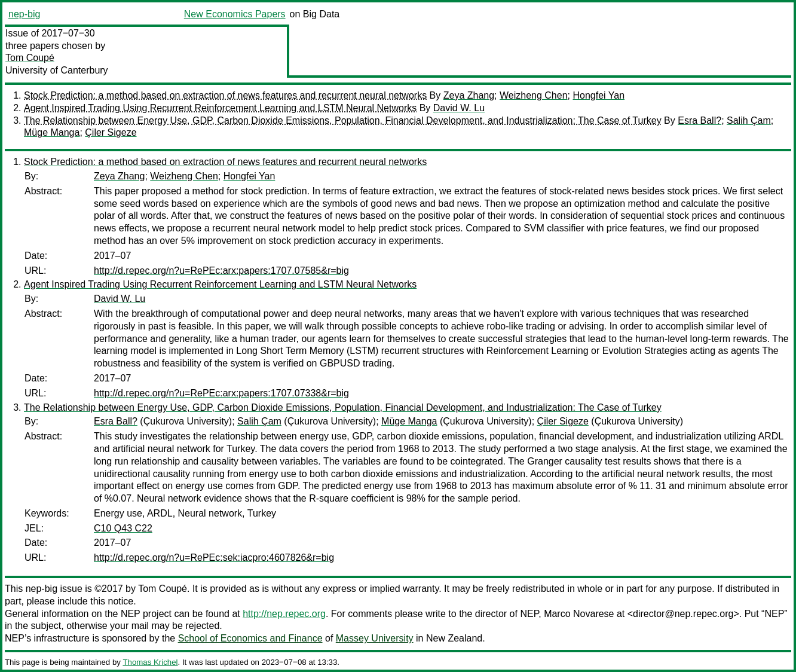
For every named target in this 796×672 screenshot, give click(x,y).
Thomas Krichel (150, 662)
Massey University (375, 638)
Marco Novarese (579, 614)
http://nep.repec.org (284, 614)
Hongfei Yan (598, 95)
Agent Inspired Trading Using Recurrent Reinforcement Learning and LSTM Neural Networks (220, 108)
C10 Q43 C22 (123, 528)
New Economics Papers (235, 14)
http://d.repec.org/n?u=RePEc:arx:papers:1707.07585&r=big (221, 271)
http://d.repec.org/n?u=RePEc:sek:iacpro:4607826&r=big (214, 558)
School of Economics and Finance (250, 638)
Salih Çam (749, 120)
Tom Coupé (30, 58)
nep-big (24, 14)
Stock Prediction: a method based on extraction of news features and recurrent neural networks (225, 95)
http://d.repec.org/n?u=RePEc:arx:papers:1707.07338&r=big (221, 393)
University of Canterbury (57, 70)
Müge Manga (52, 132)
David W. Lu (459, 108)
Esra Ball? (699, 120)
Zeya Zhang (469, 95)
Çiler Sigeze (111, 132)
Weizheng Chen (534, 95)
